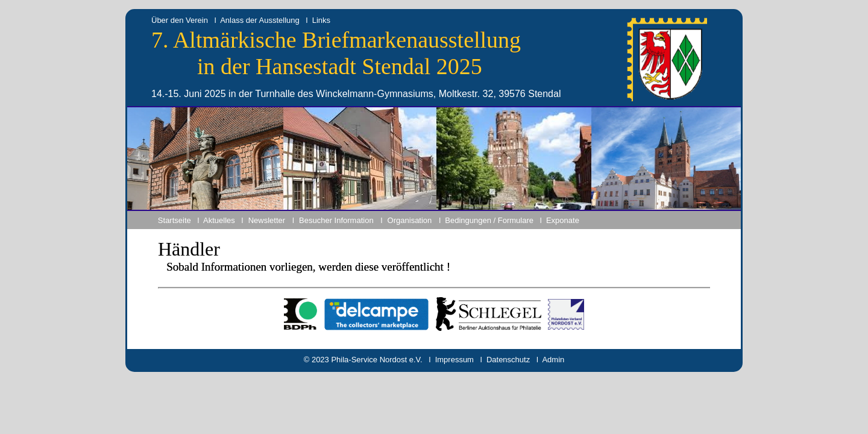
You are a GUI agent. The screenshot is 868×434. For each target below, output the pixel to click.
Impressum (454, 360)
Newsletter (267, 220)
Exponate (563, 220)
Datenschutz (508, 360)
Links (321, 20)
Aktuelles (219, 220)
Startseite (175, 220)
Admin (553, 360)
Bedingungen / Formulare (489, 220)
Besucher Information (336, 220)
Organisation (410, 220)
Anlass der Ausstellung (260, 20)
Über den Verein (180, 20)
